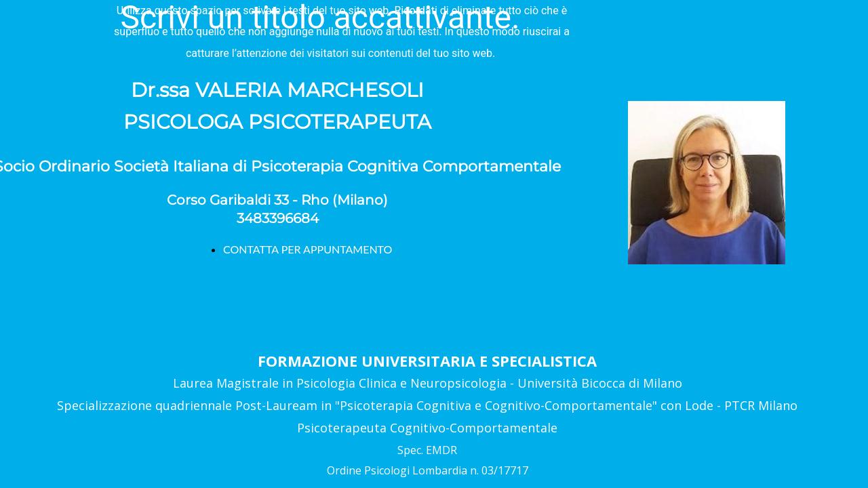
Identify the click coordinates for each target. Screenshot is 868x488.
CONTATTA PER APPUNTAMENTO (308, 249)
